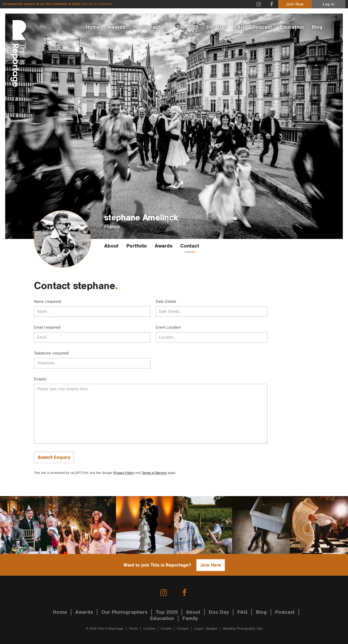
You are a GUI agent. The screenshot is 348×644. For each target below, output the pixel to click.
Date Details (166, 302)
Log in (329, 4)
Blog (317, 27)
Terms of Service (154, 473)
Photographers (151, 27)
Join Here (211, 565)
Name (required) (48, 302)
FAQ (240, 27)
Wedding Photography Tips (243, 629)
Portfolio (137, 246)
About (111, 246)
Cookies (149, 629)
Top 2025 (188, 27)
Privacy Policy (124, 473)
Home (93, 27)
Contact (190, 246)
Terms (133, 629)
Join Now (295, 4)
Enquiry (40, 379)
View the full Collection (97, 4)
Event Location (168, 327)
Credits (166, 629)
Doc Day (216, 27)
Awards (116, 27)
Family (190, 618)
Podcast (262, 27)
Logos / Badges (206, 629)
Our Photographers (124, 612)
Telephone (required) (51, 353)
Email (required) (47, 327)
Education (292, 27)
